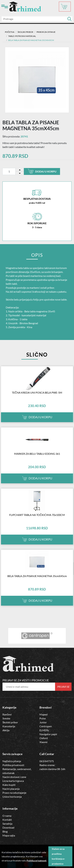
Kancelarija (9, 726)
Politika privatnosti (13, 765)
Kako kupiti (9, 785)
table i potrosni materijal (22, 36)
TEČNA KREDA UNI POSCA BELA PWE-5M (37, 392)
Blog (5, 831)
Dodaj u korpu (42, 171)
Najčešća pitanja (12, 761)
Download (8, 827)
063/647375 (47, 761)
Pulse (43, 718)
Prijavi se (63, 687)
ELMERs (44, 730)
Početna (10, 32)
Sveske (6, 718)
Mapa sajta (9, 835)
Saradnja (7, 824)
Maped (43, 714)
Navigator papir (48, 734)
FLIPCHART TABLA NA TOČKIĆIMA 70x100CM (37, 515)
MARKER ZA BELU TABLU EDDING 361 (37, 454)
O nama (7, 816)
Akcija (6, 730)
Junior (43, 722)
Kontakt (7, 820)
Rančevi (7, 714)
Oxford (44, 738)
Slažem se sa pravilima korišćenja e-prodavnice (58, 856)
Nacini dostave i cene (14, 777)
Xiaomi (43, 742)
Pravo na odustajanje (14, 793)
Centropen (46, 726)
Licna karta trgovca (13, 781)
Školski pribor (10, 722)
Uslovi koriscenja (12, 797)
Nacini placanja (11, 789)
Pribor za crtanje (46, 32)
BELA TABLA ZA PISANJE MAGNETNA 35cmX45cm (37, 576)
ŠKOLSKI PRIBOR (25, 32)
